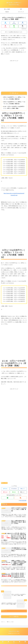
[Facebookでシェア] (14, 23)
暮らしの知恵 (4, 483)
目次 (13, 93)
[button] (23, 26)
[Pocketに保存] (5, 26)
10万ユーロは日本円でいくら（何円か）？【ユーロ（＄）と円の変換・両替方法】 (14, 98)
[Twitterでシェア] (5, 23)
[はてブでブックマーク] (23, 23)
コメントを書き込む (14, 625)
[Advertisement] (14, 76)
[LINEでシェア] (14, 26)
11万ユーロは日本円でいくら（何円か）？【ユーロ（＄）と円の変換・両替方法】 (14, 103)
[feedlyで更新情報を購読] (8, 498)
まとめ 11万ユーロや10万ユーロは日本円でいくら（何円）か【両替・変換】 (14, 107)
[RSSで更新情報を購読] (20, 498)
